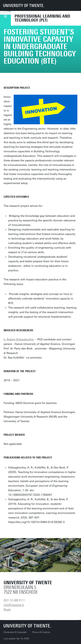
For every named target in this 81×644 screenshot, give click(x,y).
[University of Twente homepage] (24, 5)
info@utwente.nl (14, 605)
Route (7, 609)
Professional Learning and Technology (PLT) (42, 18)
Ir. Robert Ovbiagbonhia (19, 339)
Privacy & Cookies (41, 632)
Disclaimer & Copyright (15, 632)
